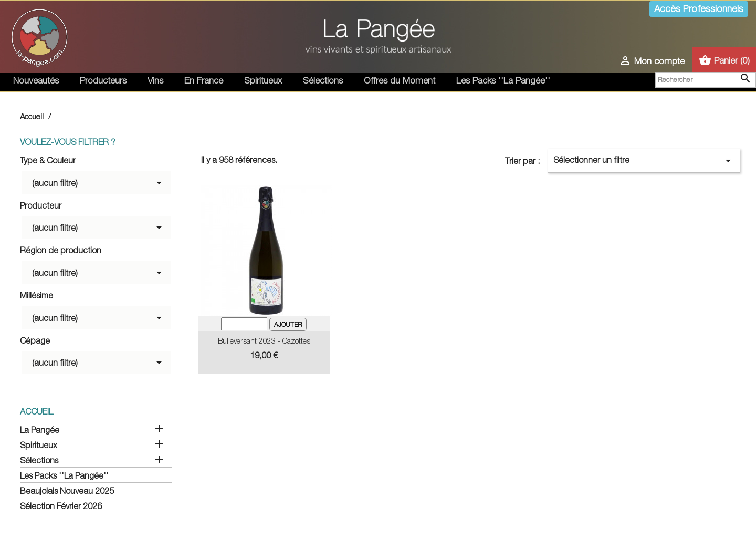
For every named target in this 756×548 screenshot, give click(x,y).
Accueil (36, 411)
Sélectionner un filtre (644, 161)
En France (204, 80)
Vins (155, 80)
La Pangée (40, 430)
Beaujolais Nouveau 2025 (67, 491)
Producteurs (103, 80)
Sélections (323, 80)
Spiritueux (263, 80)
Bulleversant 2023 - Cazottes (264, 341)
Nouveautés (36, 80)
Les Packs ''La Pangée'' (503, 80)
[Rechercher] (706, 80)
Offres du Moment (400, 80)
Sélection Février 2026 (61, 506)
